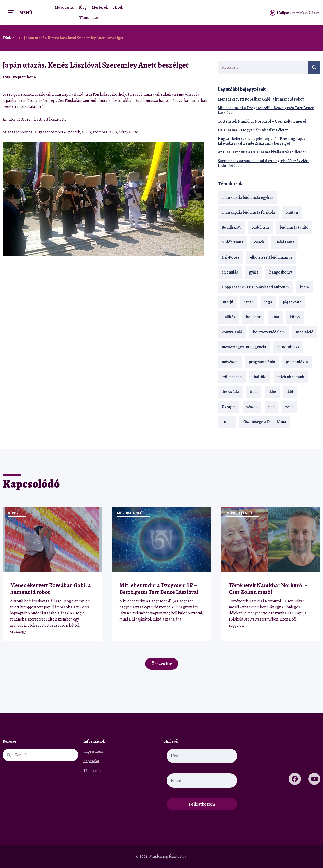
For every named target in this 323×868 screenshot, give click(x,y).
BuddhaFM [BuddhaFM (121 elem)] (231, 227)
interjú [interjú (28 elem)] (227, 302)
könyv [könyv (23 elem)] (295, 317)
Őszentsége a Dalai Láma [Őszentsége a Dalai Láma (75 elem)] (265, 422)
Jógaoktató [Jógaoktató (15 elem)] (292, 302)
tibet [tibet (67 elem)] (254, 392)
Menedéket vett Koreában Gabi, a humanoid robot (261, 99)
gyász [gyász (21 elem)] (254, 272)
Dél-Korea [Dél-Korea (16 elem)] (230, 257)
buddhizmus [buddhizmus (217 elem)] (232, 242)
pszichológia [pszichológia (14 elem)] (297, 362)
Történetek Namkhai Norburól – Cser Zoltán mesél (262, 121)
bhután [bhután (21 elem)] (292, 212)
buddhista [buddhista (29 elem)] (260, 227)
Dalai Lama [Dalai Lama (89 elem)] (285, 242)
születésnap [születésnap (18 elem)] (232, 377)
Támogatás (89, 18)
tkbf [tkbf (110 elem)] (290, 392)
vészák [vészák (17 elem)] (252, 407)
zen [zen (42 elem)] (272, 407)
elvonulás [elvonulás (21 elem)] (230, 272)
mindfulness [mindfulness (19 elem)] (288, 347)
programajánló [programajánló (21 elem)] (262, 362)
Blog (83, 7)
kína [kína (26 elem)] (275, 317)
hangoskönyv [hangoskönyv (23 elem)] (281, 272)
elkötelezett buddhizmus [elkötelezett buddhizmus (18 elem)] (271, 257)
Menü (26, 13)
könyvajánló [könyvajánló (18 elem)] (232, 332)
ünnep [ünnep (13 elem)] (227, 422)
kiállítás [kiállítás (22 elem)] (228, 317)
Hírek (118, 7)
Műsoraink (64, 7)
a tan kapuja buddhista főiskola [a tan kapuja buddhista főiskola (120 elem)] (248, 212)
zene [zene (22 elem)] (289, 407)
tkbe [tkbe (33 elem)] (272, 392)
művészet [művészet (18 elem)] (230, 362)
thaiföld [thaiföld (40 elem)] (260, 377)
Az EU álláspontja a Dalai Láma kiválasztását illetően (262, 152)
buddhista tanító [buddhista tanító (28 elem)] (294, 227)
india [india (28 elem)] (304, 287)
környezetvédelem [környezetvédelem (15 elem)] (269, 332)
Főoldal (9, 38)
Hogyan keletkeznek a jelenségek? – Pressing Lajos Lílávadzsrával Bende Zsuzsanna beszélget (261, 141)
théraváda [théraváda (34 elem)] (230, 392)
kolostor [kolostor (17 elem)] (253, 317)
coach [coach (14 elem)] (259, 242)
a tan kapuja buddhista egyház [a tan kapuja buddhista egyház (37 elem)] (247, 197)
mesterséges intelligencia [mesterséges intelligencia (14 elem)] (244, 347)
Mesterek (100, 7)
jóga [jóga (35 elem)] (268, 302)
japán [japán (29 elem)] (249, 302)
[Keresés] (314, 67)
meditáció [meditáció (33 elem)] (305, 332)
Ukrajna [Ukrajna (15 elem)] (228, 407)
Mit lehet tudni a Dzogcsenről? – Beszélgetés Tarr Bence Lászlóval (266, 110)
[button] (196, 77)
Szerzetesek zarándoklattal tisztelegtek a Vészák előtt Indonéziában (263, 163)
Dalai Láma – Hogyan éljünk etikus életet (253, 130)
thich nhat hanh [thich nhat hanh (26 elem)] (291, 377)
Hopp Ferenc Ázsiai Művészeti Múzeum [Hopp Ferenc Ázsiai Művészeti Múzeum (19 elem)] (255, 287)
